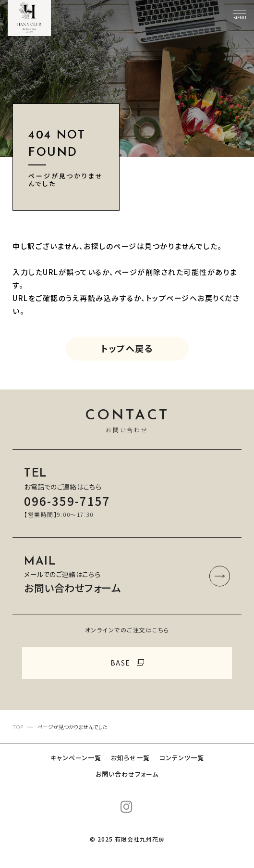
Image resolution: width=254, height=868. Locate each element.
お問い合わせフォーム (127, 774)
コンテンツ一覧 (182, 758)
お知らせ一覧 (130, 758)
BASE (121, 663)
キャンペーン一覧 (76, 758)
